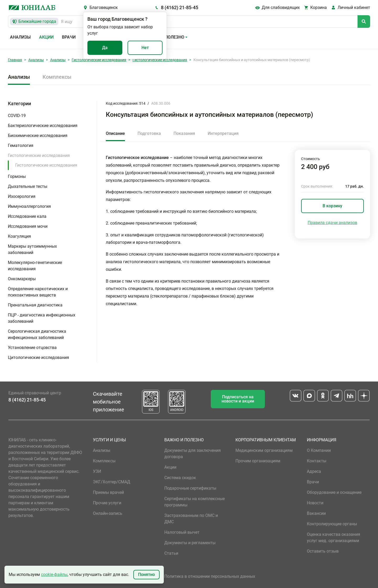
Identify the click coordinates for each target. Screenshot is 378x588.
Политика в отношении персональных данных (210, 576)
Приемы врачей (108, 492)
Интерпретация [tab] (223, 133)
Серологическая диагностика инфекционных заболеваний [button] (37, 334)
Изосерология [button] (22, 196)
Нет (145, 48)
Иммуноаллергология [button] (29, 206)
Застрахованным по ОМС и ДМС (191, 519)
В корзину (332, 206)
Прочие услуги (107, 503)
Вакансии (316, 513)
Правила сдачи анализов (332, 223)
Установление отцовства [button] (32, 348)
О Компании (319, 450)
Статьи (171, 553)
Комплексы (57, 77)
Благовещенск (104, 7)
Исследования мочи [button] (28, 226)
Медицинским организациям (264, 450)
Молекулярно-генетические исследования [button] (35, 266)
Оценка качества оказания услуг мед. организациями (334, 537)
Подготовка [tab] (149, 133)
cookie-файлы (54, 574)
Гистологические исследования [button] (39, 155)
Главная (15, 60)
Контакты (317, 461)
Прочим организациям (258, 461)
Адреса (314, 471)
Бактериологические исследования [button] (43, 126)
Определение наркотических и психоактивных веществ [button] (38, 292)
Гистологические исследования (99, 60)
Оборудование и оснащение (334, 492)
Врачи (69, 37)
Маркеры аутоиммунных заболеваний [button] (32, 249)
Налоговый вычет (182, 532)
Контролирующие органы (332, 524)
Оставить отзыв (323, 551)
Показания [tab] (184, 133)
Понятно (146, 574)
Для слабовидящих (281, 7)
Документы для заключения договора (193, 454)
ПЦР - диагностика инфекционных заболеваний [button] (42, 318)
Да (105, 48)
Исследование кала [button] (27, 216)
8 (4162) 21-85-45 (180, 7)
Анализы (20, 37)
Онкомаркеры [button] (22, 279)
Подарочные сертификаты (190, 488)
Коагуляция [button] (19, 236)
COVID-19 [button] (17, 116)
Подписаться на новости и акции (238, 399)
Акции (46, 37)
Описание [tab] (115, 133)
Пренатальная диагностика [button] (35, 305)
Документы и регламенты (190, 543)
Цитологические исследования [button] (38, 357)
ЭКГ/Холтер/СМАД (112, 482)
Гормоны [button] (17, 176)
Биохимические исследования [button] (38, 136)
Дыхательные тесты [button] (28, 186)
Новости (315, 503)
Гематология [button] (21, 145)
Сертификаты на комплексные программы (195, 502)
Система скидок (180, 478)
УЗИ (97, 471)
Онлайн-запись (108, 513)
